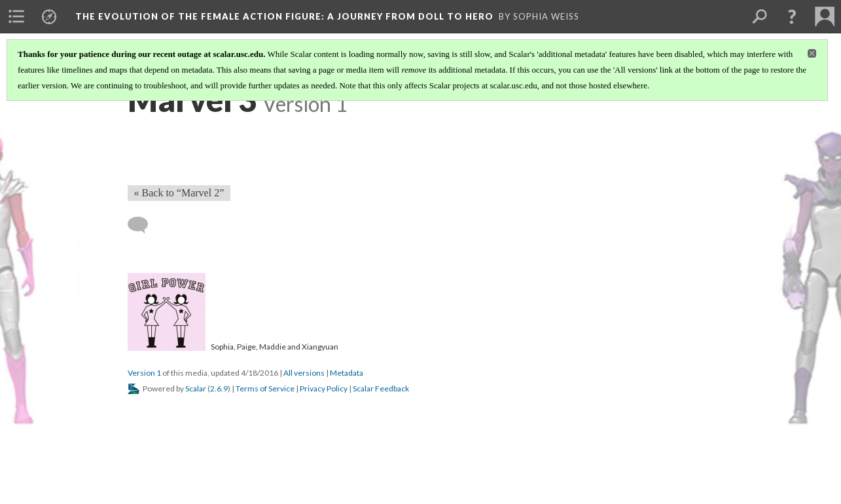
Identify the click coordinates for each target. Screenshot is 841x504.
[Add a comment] (144, 225)
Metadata (347, 373)
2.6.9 (219, 388)
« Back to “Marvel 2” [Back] (179, 193)
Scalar (196, 388)
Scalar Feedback (381, 388)
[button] (792, 16)
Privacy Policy (324, 388)
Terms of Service (265, 388)
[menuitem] (16, 16)
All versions (304, 373)
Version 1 (144, 373)
